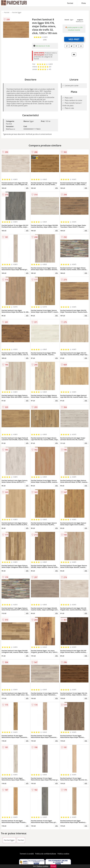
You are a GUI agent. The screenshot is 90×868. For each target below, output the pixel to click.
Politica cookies (63, 854)
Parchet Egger (17, 12)
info (27, 188)
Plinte (84, 3)
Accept (53, 866)
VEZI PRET (74, 39)
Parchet (70, 3)
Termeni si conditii (27, 854)
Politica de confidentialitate (46, 854)
